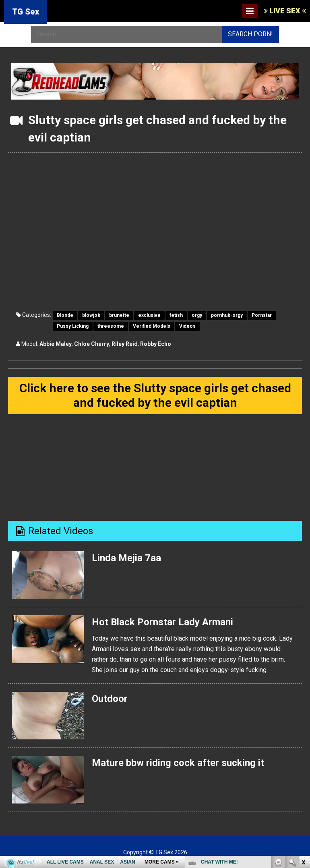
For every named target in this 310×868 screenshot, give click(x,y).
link (303, 742)
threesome (111, 326)
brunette (119, 315)
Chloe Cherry (92, 344)
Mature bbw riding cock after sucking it (178, 763)
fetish (176, 315)
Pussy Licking (73, 326)
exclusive (149, 315)
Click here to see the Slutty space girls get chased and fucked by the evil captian (155, 395)
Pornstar (262, 315)
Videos (187, 326)
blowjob (91, 315)
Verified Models (152, 326)
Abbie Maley (56, 344)
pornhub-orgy (227, 315)
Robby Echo (156, 344)
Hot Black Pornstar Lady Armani (162, 622)
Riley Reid (125, 344)
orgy (197, 315)
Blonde (65, 315)
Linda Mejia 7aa (126, 558)
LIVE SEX (285, 11)
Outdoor (110, 699)
